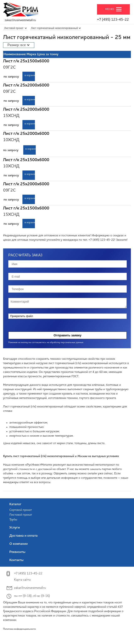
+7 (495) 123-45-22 (113, 20)
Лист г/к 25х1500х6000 (26, 61)
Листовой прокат (21, 515)
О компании (18, 544)
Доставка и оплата (23, 536)
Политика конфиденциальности (19, 629)
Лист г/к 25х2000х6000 (26, 85)
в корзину (30, 75)
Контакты (16, 560)
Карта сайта (22, 580)
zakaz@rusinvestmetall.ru (20, 20)
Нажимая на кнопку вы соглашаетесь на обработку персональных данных (46, 343)
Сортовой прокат (21, 510)
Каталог (15, 504)
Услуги (15, 528)
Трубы (13, 520)
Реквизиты (17, 552)
